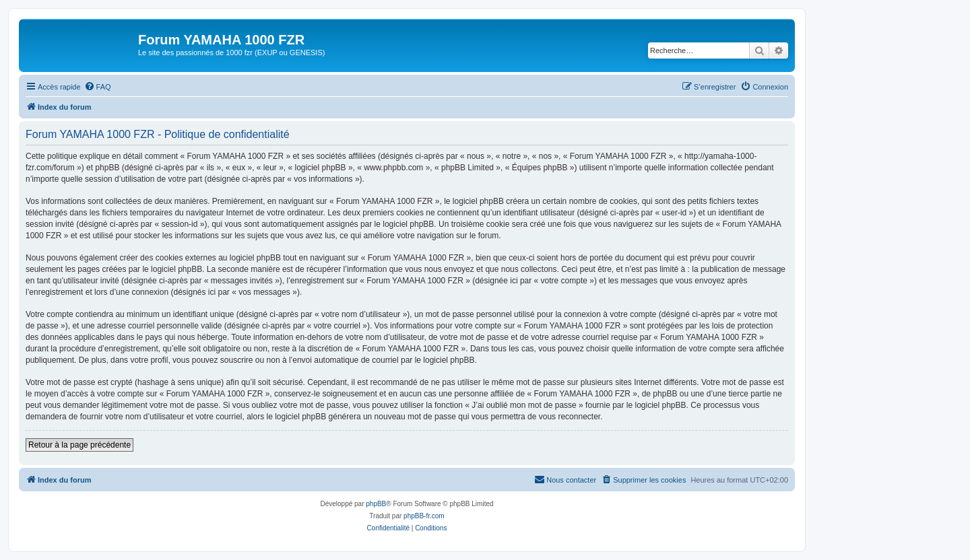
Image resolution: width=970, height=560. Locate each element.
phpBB (376, 504)
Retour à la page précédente (79, 445)
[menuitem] (98, 87)
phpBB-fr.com (424, 516)
